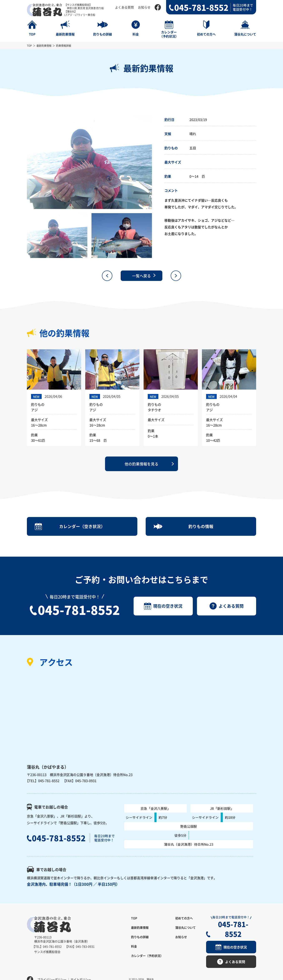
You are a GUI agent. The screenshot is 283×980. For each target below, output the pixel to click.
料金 (134, 947)
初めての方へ (184, 919)
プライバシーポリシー (52, 971)
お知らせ (144, 7)
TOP (29, 46)
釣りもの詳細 (140, 938)
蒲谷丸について (185, 929)
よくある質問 (124, 7)
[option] (89, 163)
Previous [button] (24, 163)
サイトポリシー (81, 971)
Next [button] (155, 163)
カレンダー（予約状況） (147, 957)
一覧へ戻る (141, 276)
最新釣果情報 (44, 46)
